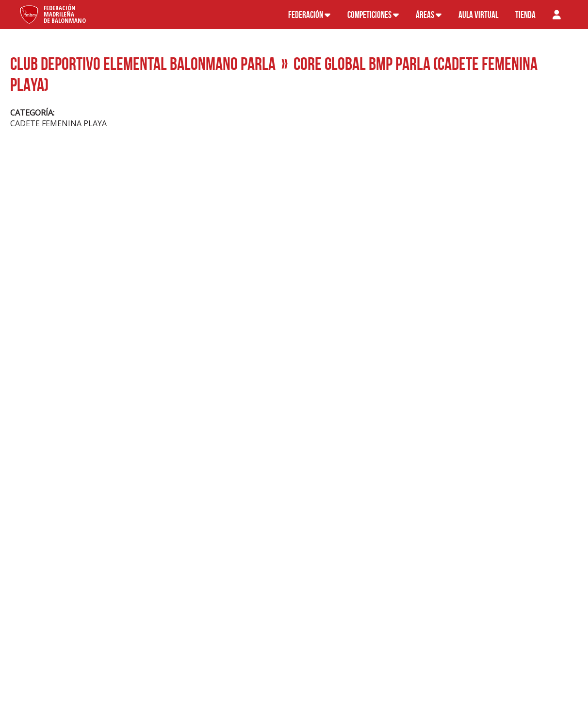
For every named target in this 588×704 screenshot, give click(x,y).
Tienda (525, 15)
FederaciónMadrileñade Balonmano (65, 14)
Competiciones (373, 15)
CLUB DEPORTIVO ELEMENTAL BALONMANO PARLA (143, 63)
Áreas (429, 15)
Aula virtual (478, 15)
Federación (309, 15)
